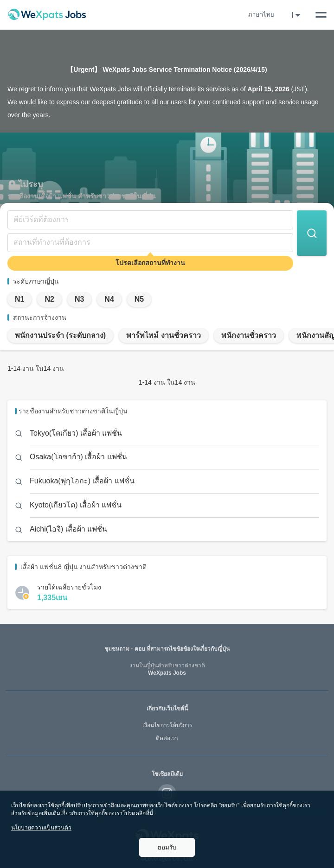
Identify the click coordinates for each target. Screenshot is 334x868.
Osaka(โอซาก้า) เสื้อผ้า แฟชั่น (78, 457)
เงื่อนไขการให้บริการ (167, 725)
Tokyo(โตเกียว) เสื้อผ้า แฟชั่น (76, 433)
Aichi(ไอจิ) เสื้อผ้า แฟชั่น (68, 529)
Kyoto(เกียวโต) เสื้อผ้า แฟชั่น (76, 505)
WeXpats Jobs (167, 669)
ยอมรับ (167, 847)
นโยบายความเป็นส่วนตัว (41, 828)
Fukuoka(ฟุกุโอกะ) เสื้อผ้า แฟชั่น (82, 481)
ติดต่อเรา (167, 738)
